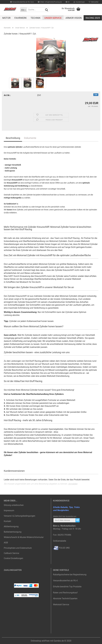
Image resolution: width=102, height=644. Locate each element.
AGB (6, 543)
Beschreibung (13, 138)
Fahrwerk (21, 18)
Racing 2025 (93, 18)
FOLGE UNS (61, 548)
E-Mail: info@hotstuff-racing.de (50, 2)
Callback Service (11, 553)
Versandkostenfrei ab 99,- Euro (22, 2)
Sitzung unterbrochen (14, 505)
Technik (36, 18)
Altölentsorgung (11, 526)
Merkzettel (94, 2)
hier (66, 415)
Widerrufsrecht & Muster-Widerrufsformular (24, 537)
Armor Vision (74, 18)
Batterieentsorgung (13, 532)
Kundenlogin (79, 2)
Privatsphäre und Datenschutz (18, 548)
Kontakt (7, 521)
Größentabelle (60, 541)
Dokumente (30, 138)
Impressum (9, 510)
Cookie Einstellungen (13, 558)
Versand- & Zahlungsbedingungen (19, 516)
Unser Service (53, 18)
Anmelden (73, 484)
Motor (6, 18)
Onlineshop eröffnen (40, 641)
